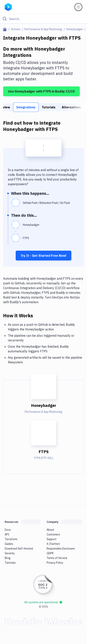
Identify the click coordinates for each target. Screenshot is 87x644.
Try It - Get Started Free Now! (43, 256)
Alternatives (71, 107)
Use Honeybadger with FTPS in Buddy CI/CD (41, 91)
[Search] (47, 19)
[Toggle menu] (78, 7)
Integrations (26, 107)
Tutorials (49, 107)
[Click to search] (43, 19)
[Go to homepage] (8, 7)
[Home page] (6, 29)
